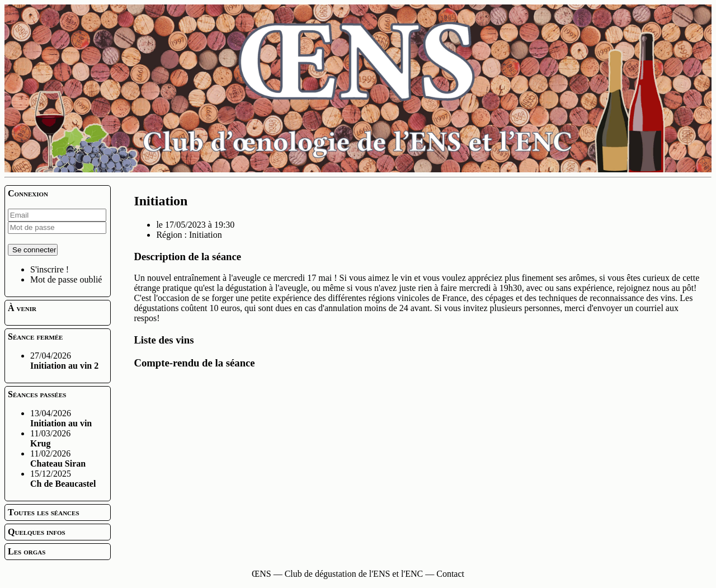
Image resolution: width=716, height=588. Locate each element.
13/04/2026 (61, 418)
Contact (450, 574)
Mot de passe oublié (66, 279)
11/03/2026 (50, 438)
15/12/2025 (63, 479)
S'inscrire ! (50, 269)
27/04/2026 (64, 361)
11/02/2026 (58, 458)
